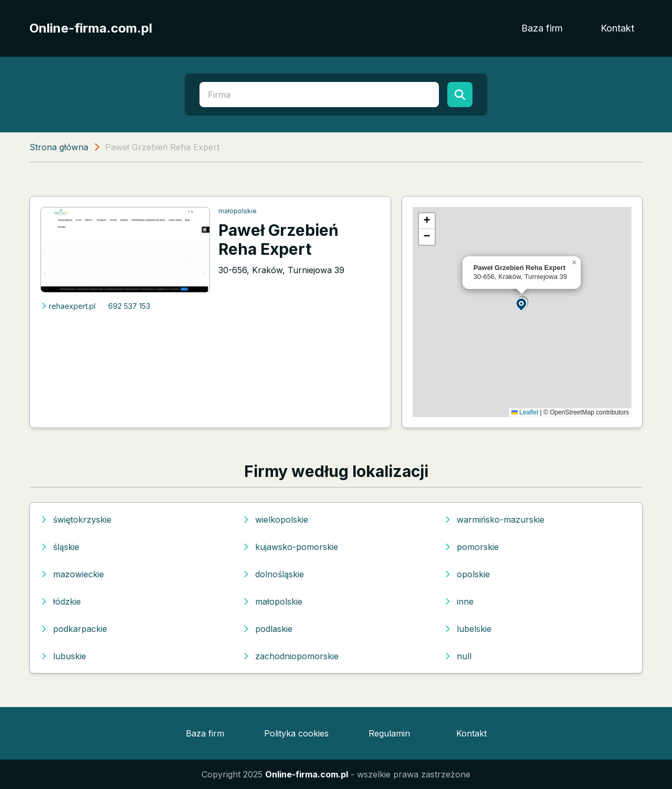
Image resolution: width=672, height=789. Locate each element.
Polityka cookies (296, 733)
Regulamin (389, 733)
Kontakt (617, 28)
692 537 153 (129, 306)
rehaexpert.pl (68, 306)
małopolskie (238, 211)
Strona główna (59, 147)
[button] (522, 304)
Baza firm (542, 28)
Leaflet (525, 412)
